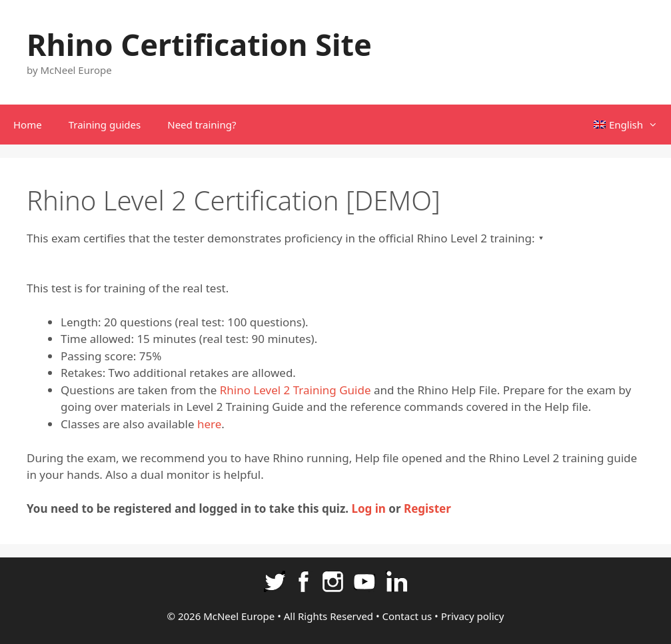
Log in (368, 508)
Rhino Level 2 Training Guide (296, 390)
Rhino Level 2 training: (475, 238)
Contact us (407, 616)
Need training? (202, 125)
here (209, 424)
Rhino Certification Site (199, 44)
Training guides (105, 125)
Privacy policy (473, 616)
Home (28, 125)
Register (427, 508)
